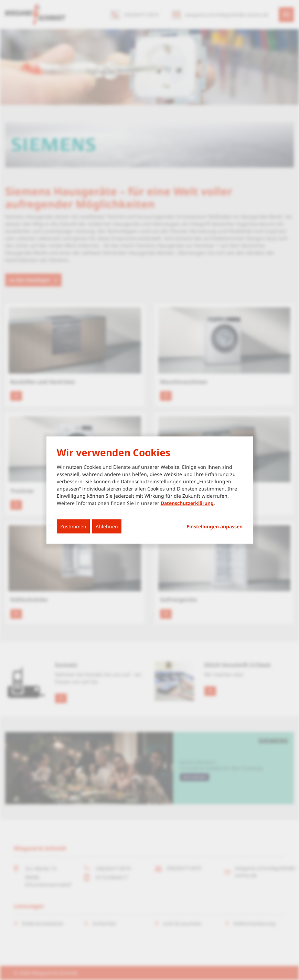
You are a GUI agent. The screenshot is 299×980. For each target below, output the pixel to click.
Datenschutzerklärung (187, 503)
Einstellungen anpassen (215, 527)
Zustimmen (73, 526)
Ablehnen (107, 526)
